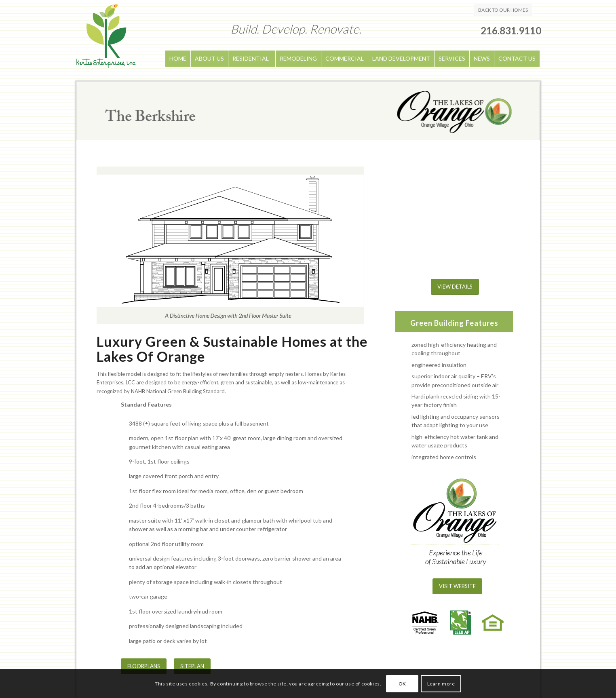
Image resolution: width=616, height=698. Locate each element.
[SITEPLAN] (192, 666)
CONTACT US (517, 58)
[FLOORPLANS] (144, 666)
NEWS (482, 58)
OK (402, 684)
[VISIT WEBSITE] (457, 586)
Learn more (441, 684)
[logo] (106, 41)
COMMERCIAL (345, 58)
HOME (178, 58)
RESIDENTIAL (251, 58)
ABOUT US (209, 58)
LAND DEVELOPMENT (401, 58)
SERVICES (452, 58)
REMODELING (298, 58)
